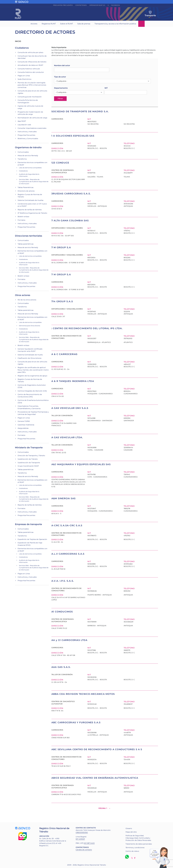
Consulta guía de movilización (30, 97)
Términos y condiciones (135, 848)
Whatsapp (127, 857)
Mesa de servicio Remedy (28, 156)
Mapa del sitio (131, 832)
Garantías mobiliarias (26, 425)
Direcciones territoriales (29, 236)
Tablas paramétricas (26, 244)
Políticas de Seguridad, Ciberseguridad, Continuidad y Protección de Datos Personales (138, 838)
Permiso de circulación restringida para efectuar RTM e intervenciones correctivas (32, 85)
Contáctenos (81, 5)
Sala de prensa (84, 24)
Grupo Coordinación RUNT (28, 466)
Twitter (132, 858)
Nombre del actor (62, 65)
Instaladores (23, 171)
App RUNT (22, 121)
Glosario (129, 828)
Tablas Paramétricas (26, 187)
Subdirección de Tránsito (28, 459)
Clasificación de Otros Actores (30, 358)
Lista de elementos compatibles (30, 168)
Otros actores (23, 295)
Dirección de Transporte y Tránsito (31, 456)
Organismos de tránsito (28, 147)
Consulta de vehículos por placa (30, 52)
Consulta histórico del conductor (31, 72)
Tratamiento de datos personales (139, 844)
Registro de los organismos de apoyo (32, 376)
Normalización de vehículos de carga (32, 118)
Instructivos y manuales (27, 132)
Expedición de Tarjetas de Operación (32, 539)
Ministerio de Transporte (29, 448)
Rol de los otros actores (27, 300)
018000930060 (82, 832)
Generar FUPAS (24, 421)
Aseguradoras (23, 428)
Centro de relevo (132, 851)
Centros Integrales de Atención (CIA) (32, 391)
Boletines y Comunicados (28, 139)
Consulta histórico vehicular (29, 69)
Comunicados (23, 152)
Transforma (22, 159)
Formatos (21, 220)
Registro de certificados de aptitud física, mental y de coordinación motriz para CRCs (33, 370)
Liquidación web (24, 125)
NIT (106, 88)
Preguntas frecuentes (63, 5)
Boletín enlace (23, 217)
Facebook (116, 5)
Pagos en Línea (24, 76)
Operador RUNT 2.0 (97, 5)
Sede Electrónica (24, 79)
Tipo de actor (60, 77)
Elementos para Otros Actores (30, 326)
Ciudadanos (22, 48)
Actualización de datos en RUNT (30, 65)
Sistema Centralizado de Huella (30, 355)
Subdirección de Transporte (29, 463)
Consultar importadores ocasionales (32, 128)
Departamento (61, 88)
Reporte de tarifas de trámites (30, 210)
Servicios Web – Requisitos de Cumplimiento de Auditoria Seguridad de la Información (34, 182)
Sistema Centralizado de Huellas (31, 200)
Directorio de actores (26, 191)
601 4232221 (80, 839)
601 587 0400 (89, 843)
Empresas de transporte (28, 524)
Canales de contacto (84, 850)
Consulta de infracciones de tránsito (32, 62)
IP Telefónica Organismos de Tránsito (32, 213)
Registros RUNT (49, 24)
